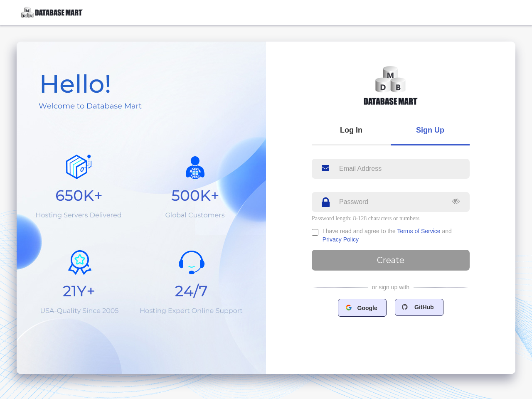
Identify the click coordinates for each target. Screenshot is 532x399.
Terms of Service (419, 231)
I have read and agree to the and (387, 235)
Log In (351, 130)
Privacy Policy (341, 239)
